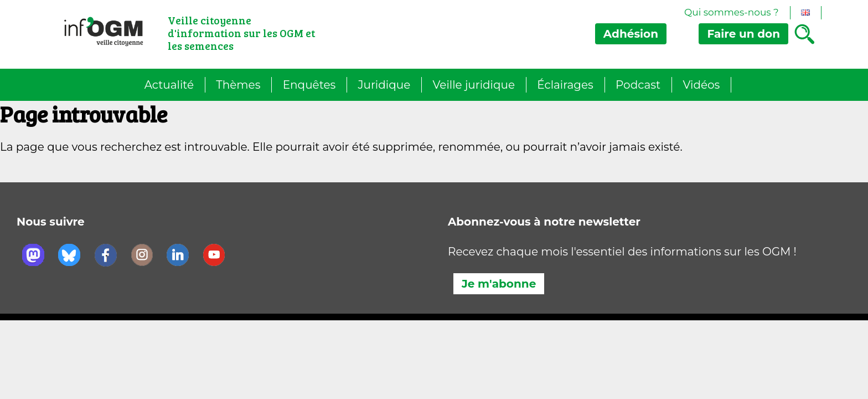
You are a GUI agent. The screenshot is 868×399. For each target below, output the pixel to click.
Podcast (638, 85)
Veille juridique (474, 85)
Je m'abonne (499, 284)
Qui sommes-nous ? (732, 12)
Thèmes (238, 85)
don (743, 34)
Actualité (169, 85)
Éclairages (565, 85)
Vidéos (701, 85)
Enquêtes (309, 85)
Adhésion (631, 34)
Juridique (384, 85)
